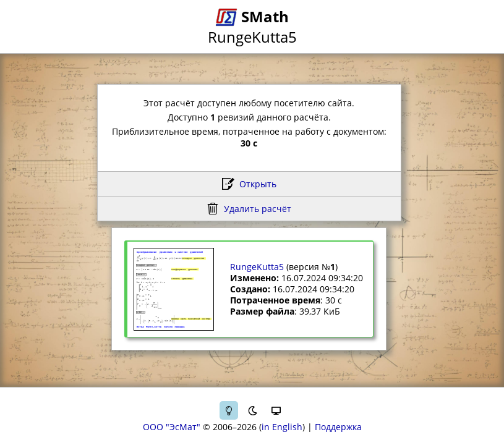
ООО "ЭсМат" (172, 427)
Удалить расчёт (258, 209)
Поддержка (338, 427)
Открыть (258, 184)
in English (282, 427)
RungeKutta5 (257, 267)
